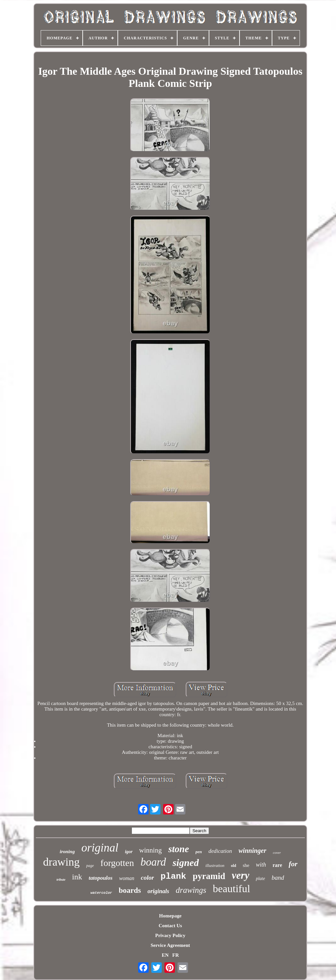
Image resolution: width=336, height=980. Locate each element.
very (240, 875)
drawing (61, 862)
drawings (191, 890)
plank (173, 876)
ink (77, 877)
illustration (215, 865)
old (234, 866)
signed (186, 862)
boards (130, 890)
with (261, 865)
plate (261, 879)
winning (150, 850)
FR (176, 955)
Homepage (170, 916)
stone (179, 849)
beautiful (232, 889)
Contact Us (170, 926)
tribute (61, 880)
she (246, 865)
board (153, 862)
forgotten (117, 863)
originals (158, 891)
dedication (220, 851)
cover (277, 853)
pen (199, 852)
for (293, 864)
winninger (252, 851)
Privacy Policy (170, 935)
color (147, 878)
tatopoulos (101, 878)
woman (127, 878)
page (90, 866)
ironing (67, 852)
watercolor (101, 893)
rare (277, 865)
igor (129, 852)
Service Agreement (170, 945)
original (100, 848)
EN (165, 955)
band (278, 878)
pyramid (209, 876)
